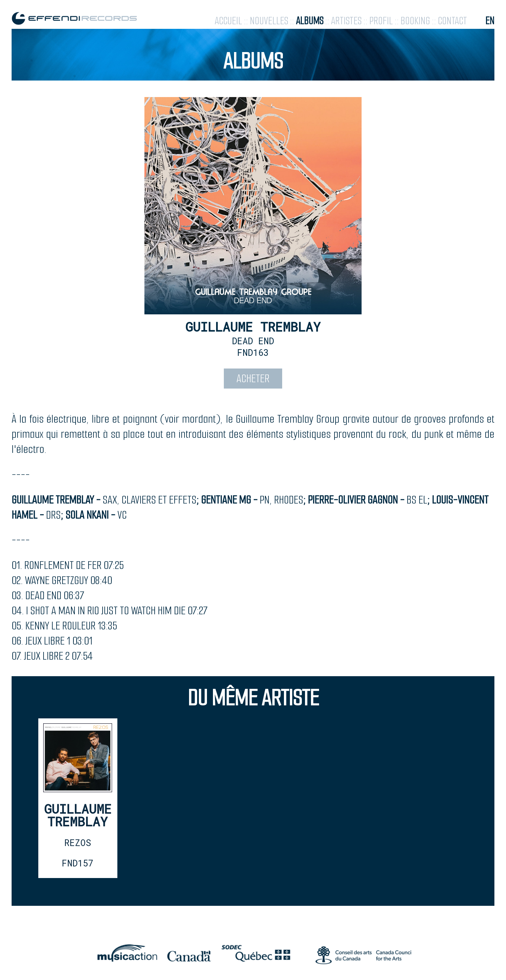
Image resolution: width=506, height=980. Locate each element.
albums (310, 21)
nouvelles (269, 21)
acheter (253, 379)
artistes (346, 21)
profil (381, 21)
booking (415, 21)
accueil (228, 21)
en (490, 21)
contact (452, 21)
